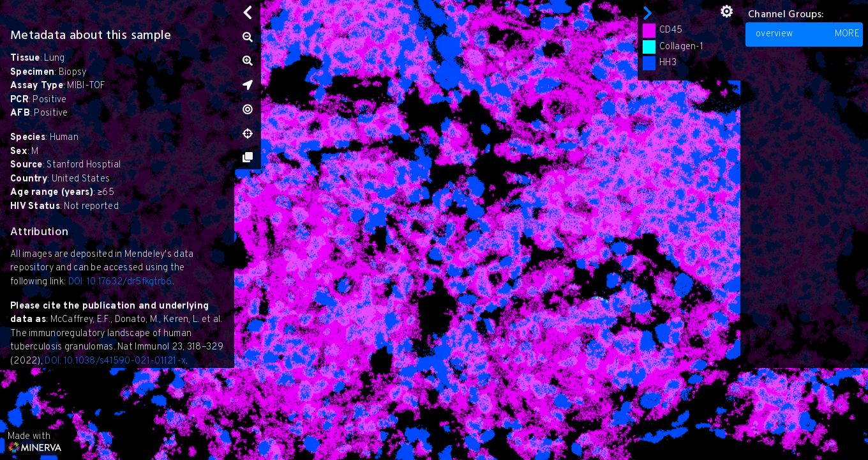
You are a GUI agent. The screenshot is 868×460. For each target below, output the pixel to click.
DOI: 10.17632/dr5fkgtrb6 (120, 282)
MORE (847, 34)
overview (808, 34)
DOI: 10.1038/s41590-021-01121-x (115, 361)
